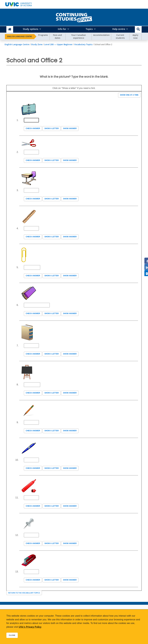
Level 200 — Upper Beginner (58, 44)
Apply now (135, 36)
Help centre (119, 29)
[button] (138, 29)
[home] (74, 17)
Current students (120, 36)
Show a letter (51, 128)
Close (12, 635)
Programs (43, 35)
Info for (62, 29)
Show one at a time (129, 95)
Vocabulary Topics (83, 44)
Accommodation (101, 35)
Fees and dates (57, 36)
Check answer (33, 128)
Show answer (70, 128)
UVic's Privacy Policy (30, 627)
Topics (89, 29)
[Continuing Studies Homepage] (10, 29)
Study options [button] (31, 29)
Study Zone (37, 44)
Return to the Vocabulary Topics (24, 593)
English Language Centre (20, 36)
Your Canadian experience (79, 36)
